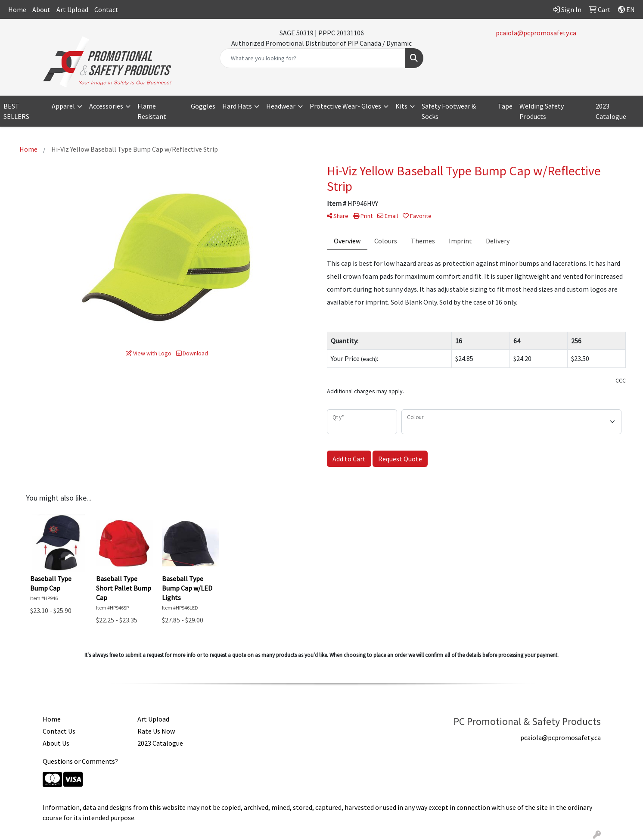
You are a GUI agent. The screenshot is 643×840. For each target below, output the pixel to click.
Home (17, 9)
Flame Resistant (152, 111)
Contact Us (59, 731)
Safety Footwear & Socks (449, 111)
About (41, 9)
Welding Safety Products (542, 111)
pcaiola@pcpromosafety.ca (536, 33)
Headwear (281, 106)
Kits (401, 106)
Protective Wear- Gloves (345, 106)
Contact (106, 9)
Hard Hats (237, 106)
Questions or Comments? (80, 761)
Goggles (203, 106)
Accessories (106, 106)
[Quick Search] (313, 58)
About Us (56, 743)
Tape (505, 106)
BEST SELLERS (16, 111)
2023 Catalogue (611, 111)
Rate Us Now (156, 731)
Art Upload (72, 9)
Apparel (63, 106)
